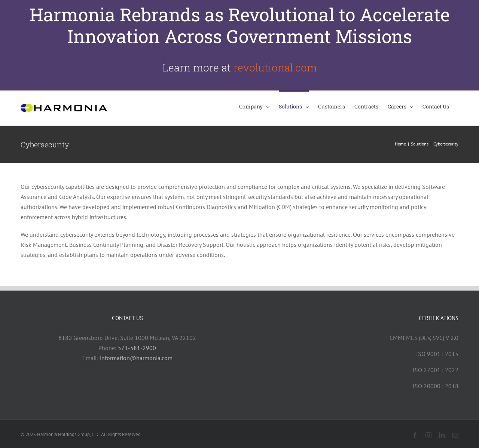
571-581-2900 (137, 348)
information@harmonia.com (136, 358)
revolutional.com (275, 67)
